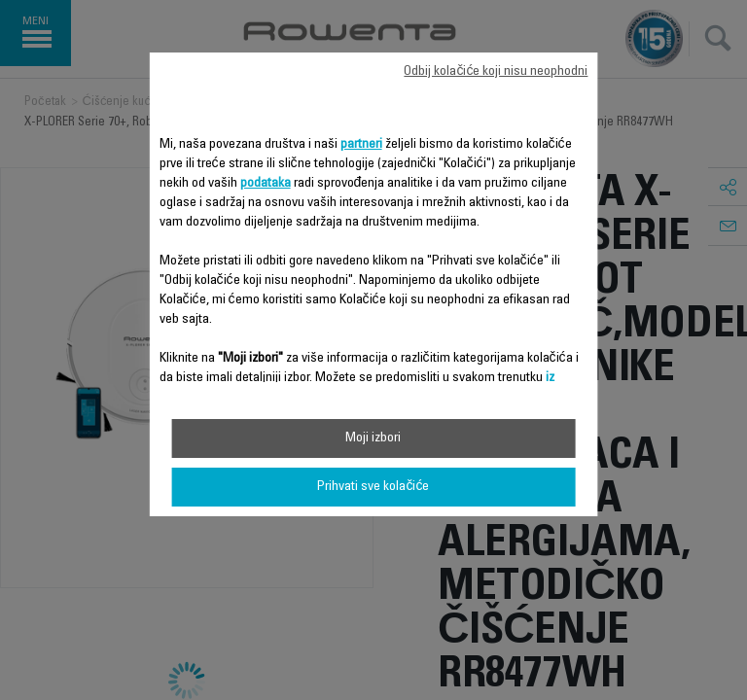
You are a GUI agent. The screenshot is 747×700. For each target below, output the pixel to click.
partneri (361, 145)
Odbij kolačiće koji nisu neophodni (496, 72)
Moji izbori (373, 438)
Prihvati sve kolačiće (373, 487)
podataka (266, 184)
